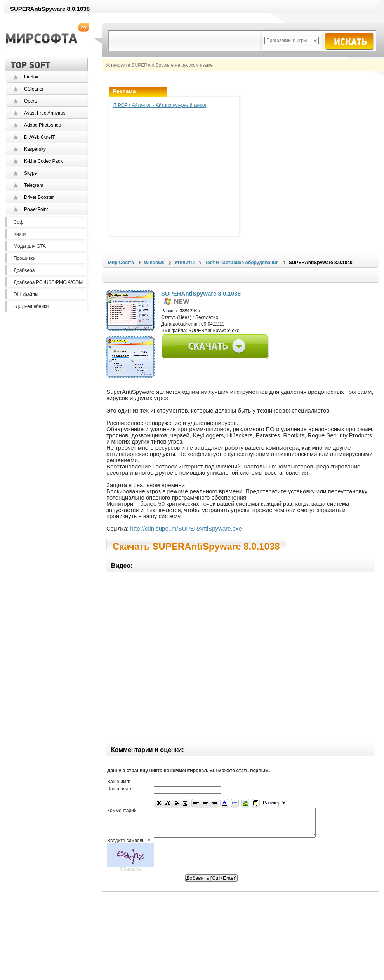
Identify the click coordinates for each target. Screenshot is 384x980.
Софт (19, 222)
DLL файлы (26, 294)
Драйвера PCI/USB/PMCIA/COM (48, 282)
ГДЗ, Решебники (31, 306)
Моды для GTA (30, 246)
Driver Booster (39, 197)
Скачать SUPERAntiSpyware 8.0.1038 (196, 546)
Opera (30, 101)
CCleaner (34, 89)
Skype (30, 173)
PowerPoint (36, 209)
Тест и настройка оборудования (242, 263)
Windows (154, 263)
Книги (20, 234)
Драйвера (24, 270)
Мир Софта (121, 263)
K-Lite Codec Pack (43, 161)
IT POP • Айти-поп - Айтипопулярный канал (159, 105)
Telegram (34, 185)
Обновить (130, 875)
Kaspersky (35, 149)
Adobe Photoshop (43, 125)
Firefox (31, 77)
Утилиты (184, 263)
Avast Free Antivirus (45, 113)
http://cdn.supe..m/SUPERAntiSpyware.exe (186, 528)
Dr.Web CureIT (40, 137)
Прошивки (25, 258)
